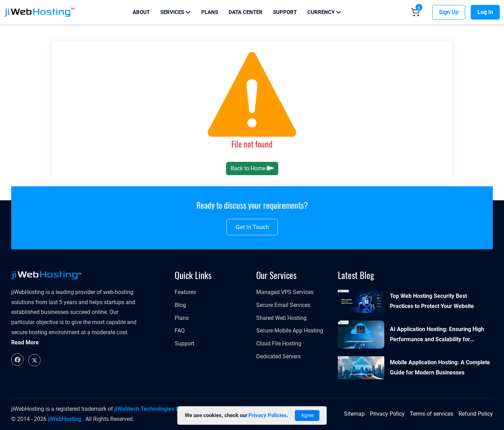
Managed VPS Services (285, 292)
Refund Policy (476, 414)
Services (176, 12)
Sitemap (354, 414)
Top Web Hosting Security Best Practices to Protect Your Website (432, 301)
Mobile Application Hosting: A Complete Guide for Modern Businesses (440, 367)
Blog (180, 305)
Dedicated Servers (278, 356)
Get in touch (252, 227)
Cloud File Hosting (279, 343)
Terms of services (432, 414)
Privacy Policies (268, 415)
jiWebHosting (65, 419)
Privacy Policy (387, 414)
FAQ (180, 331)
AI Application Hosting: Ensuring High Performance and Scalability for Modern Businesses (437, 335)
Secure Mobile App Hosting (290, 331)
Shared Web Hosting (281, 318)
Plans (210, 12)
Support (285, 12)
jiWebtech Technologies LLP (150, 409)
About (141, 12)
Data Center (246, 12)
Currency (324, 12)
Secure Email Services (283, 305)
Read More (25, 342)
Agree (307, 415)
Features (185, 292)
